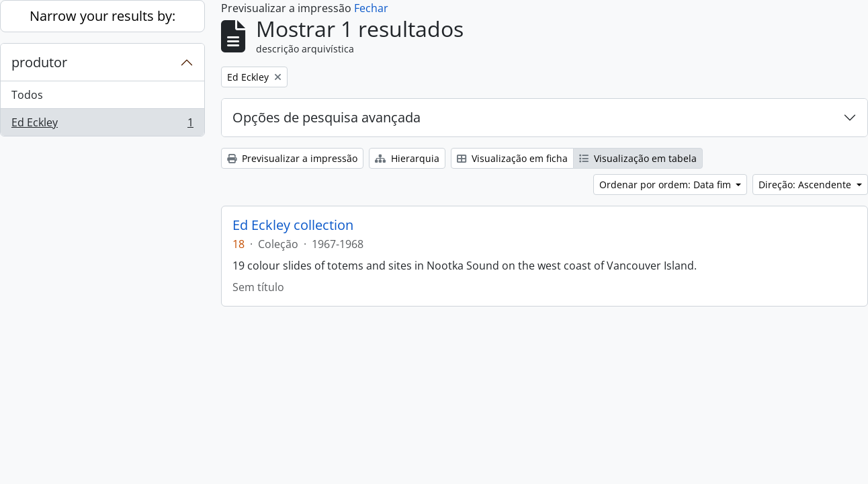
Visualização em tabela (638, 158)
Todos (27, 95)
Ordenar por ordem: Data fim (666, 185)
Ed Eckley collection (293, 225)
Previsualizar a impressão (292, 158)
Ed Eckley (102, 125)
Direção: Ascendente (806, 185)
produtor (39, 62)
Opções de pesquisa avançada (327, 117)
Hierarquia (407, 158)
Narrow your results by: (102, 16)
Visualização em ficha (512, 158)
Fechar (371, 8)
